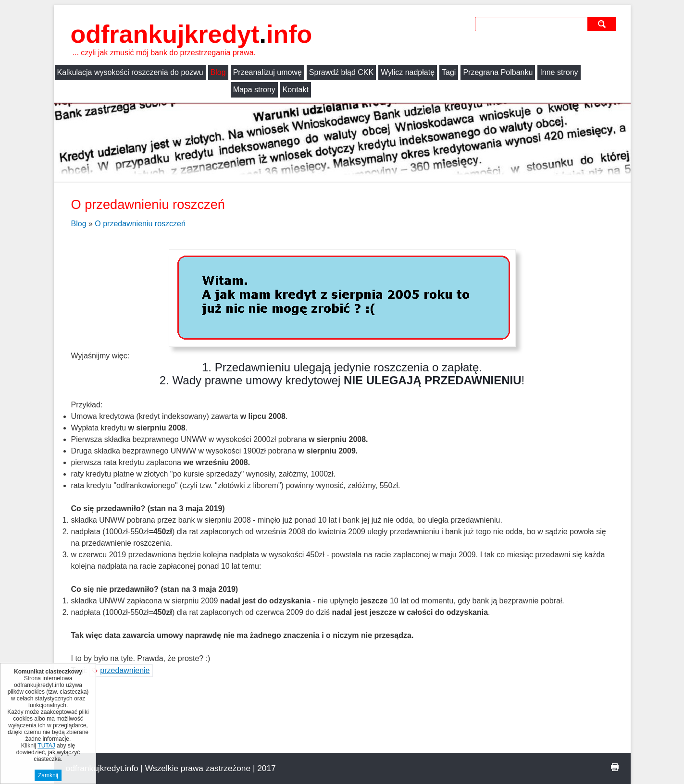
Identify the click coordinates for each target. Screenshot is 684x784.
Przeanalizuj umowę (267, 72)
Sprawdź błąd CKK (341, 72)
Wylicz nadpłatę (408, 72)
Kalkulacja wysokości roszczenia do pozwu (130, 72)
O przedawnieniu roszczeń (140, 224)
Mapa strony (78, 90)
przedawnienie (125, 670)
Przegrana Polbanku (498, 72)
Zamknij (48, 775)
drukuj (615, 767)
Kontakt (120, 90)
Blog (218, 72)
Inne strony (559, 72)
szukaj (603, 24)
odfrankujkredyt (192, 34)
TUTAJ (46, 746)
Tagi (449, 72)
